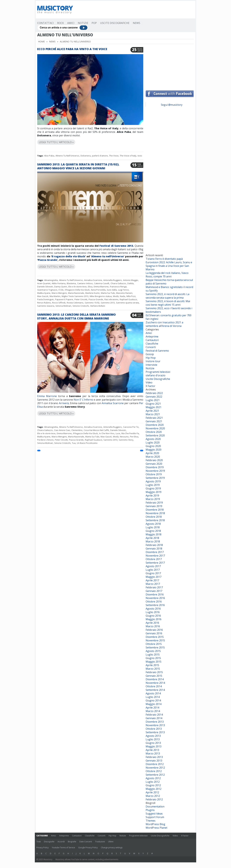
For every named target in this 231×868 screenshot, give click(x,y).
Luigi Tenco (123, 290)
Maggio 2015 (154, 662)
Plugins (150, 810)
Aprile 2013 (152, 750)
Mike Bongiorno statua (101, 296)
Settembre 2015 (155, 647)
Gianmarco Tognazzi (47, 290)
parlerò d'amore (100, 156)
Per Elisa (134, 437)
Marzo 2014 (153, 711)
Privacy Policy (43, 848)
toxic (140, 156)
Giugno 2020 (153, 446)
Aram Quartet (44, 283)
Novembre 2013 (155, 725)
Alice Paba (49, 156)
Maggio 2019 (154, 492)
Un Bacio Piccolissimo (87, 443)
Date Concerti (86, 842)
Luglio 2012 (153, 782)
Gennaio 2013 (154, 761)
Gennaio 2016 (154, 633)
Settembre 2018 (155, 520)
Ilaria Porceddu (98, 290)
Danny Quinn (61, 287)
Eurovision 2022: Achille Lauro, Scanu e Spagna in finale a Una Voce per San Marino (169, 266)
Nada (122, 296)
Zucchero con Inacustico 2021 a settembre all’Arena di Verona (164, 324)
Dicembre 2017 (155, 552)
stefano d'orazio (156, 375)
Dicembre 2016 (155, 594)
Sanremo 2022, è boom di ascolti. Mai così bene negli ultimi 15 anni (168, 303)
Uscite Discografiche (115, 23)
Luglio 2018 (153, 527)
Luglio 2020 (153, 443)
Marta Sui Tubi (108, 293)
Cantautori (152, 340)
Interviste (151, 365)
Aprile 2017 (152, 580)
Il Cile (61, 290)
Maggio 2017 (154, 577)
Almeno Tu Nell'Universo (67, 156)
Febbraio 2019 (154, 503)
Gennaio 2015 (154, 676)
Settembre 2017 (155, 563)
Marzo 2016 (153, 626)
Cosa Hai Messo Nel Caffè (96, 430)
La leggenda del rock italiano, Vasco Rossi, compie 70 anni (167, 275)
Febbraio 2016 (154, 630)
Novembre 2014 (155, 683)
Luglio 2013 (153, 739)
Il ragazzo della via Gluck (68, 256)
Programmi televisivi (158, 372)
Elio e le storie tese (77, 287)
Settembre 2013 (155, 732)
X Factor (150, 386)
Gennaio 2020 (154, 464)
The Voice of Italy (128, 156)
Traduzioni (100, 842)
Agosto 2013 (153, 736)
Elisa (90, 287)
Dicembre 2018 (155, 510)
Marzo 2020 (153, 457)
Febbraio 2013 (154, 757)
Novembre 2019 (155, 471)
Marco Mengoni (59, 293)
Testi (39, 842)
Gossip (150, 354)
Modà (116, 296)
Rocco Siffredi (59, 303)
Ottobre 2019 (154, 474)
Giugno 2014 (153, 700)
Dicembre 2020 (155, 425)
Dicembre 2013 (155, 722)
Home (41, 42)
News (137, 23)
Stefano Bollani (98, 306)
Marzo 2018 (153, 541)
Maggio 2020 (154, 450)
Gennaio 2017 (154, 591)
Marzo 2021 (153, 414)
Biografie (72, 842)
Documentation (155, 806)
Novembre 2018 (155, 513)
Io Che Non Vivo (107, 433)
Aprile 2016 (152, 623)
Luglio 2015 (153, 655)
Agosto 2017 (153, 566)
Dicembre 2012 (155, 764)
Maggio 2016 (154, 619)
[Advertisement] (135, 10)
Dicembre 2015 (155, 637)
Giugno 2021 (153, 404)
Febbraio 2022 (154, 393)
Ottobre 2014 (154, 686)
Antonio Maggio (131, 280)
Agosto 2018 (153, 524)
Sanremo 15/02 (92, 303)
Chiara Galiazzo (118, 283)
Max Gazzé (43, 296)
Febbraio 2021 (154, 418)
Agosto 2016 (153, 609)
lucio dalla (112, 290)
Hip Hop (151, 358)
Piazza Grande (47, 260)
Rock (60, 23)
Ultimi (111, 842)
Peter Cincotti (81, 299)
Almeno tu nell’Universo (108, 256)
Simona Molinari (63, 306)
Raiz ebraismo (111, 299)
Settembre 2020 (155, 435)
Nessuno (124, 437)
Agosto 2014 (153, 693)
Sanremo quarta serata (127, 303)
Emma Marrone (101, 287)
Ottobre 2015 (154, 644)
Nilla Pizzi (131, 296)
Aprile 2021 (152, 411)
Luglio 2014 (153, 697)
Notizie (83, 23)
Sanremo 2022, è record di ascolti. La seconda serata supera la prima (167, 296)
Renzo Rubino (44, 303)
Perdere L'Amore (45, 440)
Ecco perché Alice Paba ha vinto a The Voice (72, 49)
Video (149, 382)
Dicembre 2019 (155, 467)
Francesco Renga (118, 287)
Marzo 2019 (153, 499)
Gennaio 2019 (154, 506)
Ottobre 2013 (154, 729)
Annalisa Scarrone (93, 280)
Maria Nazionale (76, 293)
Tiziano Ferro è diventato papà (164, 259)
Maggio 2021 (154, 407)
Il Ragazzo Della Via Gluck (77, 290)
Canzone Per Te (131, 427)
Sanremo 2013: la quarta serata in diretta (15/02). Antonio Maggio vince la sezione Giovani (78, 166)
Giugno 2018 (153, 531)
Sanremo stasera (46, 306)
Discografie (49, 842)
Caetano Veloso (85, 283)
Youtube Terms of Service (63, 848)
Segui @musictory (172, 105)
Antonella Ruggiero (113, 280)
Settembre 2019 (155, 478)
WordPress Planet (156, 828)
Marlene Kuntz (92, 293)
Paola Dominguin (45, 299)
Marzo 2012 (153, 796)
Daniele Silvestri (45, 287)
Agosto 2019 (153, 481)
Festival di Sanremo (157, 351)
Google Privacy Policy (88, 848)
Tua (74, 443)
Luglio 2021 (153, 400)
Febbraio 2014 (154, 715)
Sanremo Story (126, 440)
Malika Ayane (44, 293)
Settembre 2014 (155, 690)
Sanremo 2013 (108, 303)
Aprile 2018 (152, 538)
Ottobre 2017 (154, 559)
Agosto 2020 (153, 439)
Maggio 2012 (154, 789)
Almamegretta (51, 280)
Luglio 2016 (153, 612)
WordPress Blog (155, 824)
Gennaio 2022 (154, 397)
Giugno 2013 (153, 743)
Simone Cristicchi (81, 306)
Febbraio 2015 (154, 672)
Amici (71, 23)
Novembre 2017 (155, 556)
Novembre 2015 (155, 640)
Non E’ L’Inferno (83, 400)
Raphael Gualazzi (128, 299)
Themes (151, 821)
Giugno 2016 (153, 616)
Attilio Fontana (59, 283)
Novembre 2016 (155, 598)
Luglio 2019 (153, 485)
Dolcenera (86, 156)
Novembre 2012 (155, 768)
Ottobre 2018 (154, 517)
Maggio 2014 (154, 704)
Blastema (71, 283)
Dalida (130, 283)
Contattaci (45, 23)
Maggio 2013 (154, 746)
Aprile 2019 (152, 496)
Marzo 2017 (153, 584)
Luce (118, 433)
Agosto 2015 (153, 651)
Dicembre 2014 (155, 679)
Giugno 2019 (153, 488)
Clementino (77, 430)
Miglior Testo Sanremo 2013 (75, 296)
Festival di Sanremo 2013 (116, 246)
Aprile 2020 (152, 453)
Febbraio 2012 (154, 799)
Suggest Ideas (154, 814)
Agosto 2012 (153, 778)
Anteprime (152, 337)
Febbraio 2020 (154, 460)
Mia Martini (55, 296)
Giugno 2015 (153, 658)
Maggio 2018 (154, 534)
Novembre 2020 (155, 428)
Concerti (151, 347)
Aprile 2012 (152, 792)
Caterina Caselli (102, 283)
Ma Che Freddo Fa (130, 433)
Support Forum (155, 817)
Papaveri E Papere (64, 299)
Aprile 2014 (152, 708)
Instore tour (153, 361)
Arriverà (64, 403)
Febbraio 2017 (154, 587)
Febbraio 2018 (154, 545)
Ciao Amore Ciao (62, 430)
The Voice (114, 156)
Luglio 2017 (153, 570)
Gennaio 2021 (154, 421)
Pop (94, 23)
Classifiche (152, 344)
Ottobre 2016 (154, 602)
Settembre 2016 (155, 605)
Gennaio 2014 (154, 718)
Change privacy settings (112, 848)
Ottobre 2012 (154, 771)
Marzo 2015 (153, 669)
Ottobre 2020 (154, 432)
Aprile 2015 (152, 665)
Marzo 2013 (153, 753)
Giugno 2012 (153, 785)
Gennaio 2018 (154, 549)
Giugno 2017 (153, 573)
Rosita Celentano (75, 303)
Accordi (61, 842)
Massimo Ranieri (124, 293)
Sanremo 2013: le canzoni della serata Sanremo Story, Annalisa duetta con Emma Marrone (76, 316)
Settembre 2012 (155, 775)
